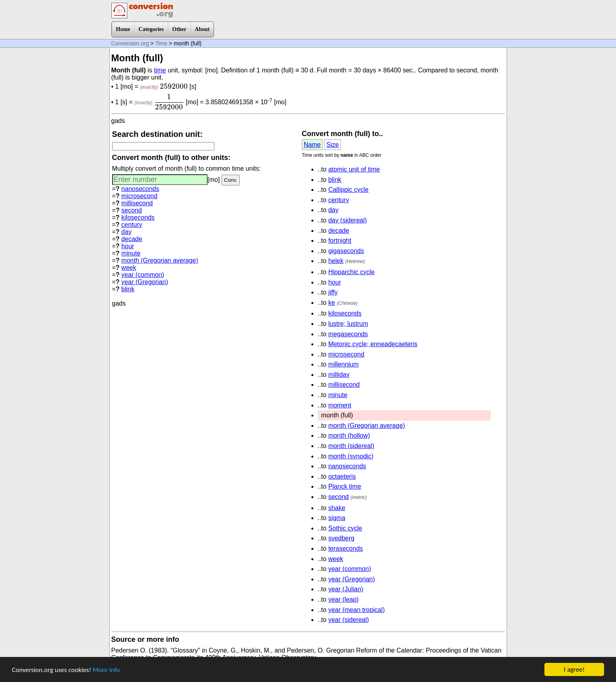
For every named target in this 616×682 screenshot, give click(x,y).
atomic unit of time (354, 169)
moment (340, 405)
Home (123, 29)
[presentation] (174, 86)
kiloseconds (138, 217)
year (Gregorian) (145, 282)
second (132, 210)
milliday (339, 375)
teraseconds (345, 549)
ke (331, 303)
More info (106, 671)
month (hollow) (349, 436)
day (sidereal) (347, 220)
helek (336, 261)
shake (337, 508)
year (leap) (343, 599)
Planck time (345, 486)
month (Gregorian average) (160, 260)
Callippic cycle (348, 190)
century (132, 225)
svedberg (341, 538)
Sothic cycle (345, 528)
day (126, 232)
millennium (343, 364)
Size (333, 145)
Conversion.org (130, 43)
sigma (337, 518)
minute (131, 253)
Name (312, 145)
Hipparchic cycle (351, 272)
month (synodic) (351, 456)
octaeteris (342, 476)
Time (161, 43)
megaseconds (348, 334)
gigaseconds (346, 251)
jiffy (333, 292)
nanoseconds (140, 189)
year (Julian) (346, 589)
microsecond (139, 196)
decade (132, 239)
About (202, 29)
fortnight (340, 241)
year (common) (143, 275)
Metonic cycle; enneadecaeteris (373, 344)
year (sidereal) (348, 620)
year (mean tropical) (356, 610)
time (160, 70)
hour (128, 246)
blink (128, 289)
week (129, 268)
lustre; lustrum (348, 324)
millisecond (137, 203)
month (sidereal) (351, 446)
